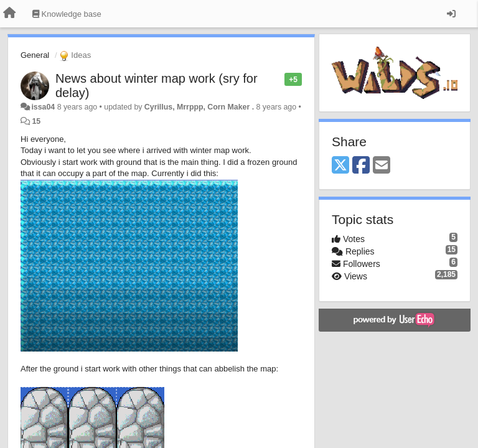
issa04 (43, 107)
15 (36, 121)
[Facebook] (361, 166)
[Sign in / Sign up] (451, 14)
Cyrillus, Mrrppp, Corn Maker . (199, 107)
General (35, 55)
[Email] (382, 166)
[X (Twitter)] (340, 166)
